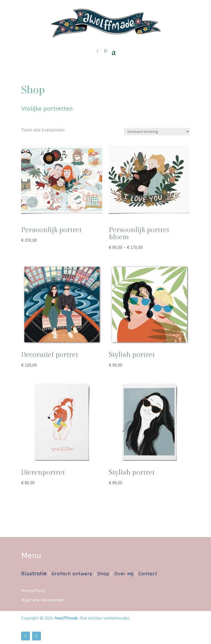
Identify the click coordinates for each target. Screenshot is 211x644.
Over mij (124, 574)
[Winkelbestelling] (157, 132)
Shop (103, 574)
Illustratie (34, 574)
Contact (148, 574)
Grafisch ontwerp (72, 574)
